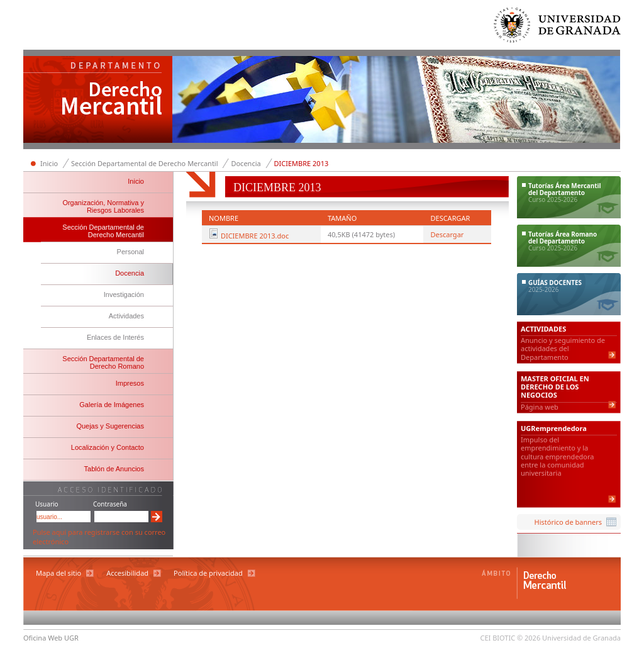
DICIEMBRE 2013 (302, 163)
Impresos (130, 383)
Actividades (126, 316)
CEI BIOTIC (498, 638)
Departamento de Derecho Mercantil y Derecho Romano (98, 101)
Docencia (246, 163)
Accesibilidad (127, 573)
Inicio (49, 163)
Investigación (124, 294)
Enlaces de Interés (115, 337)
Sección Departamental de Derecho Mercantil (145, 163)
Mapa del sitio (58, 573)
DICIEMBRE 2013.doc (255, 236)
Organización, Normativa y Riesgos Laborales (103, 206)
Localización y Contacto (108, 447)
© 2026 (529, 638)
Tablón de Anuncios (114, 469)
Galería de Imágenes (112, 405)
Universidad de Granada (558, 28)
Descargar (447, 234)
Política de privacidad (208, 573)
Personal (130, 252)
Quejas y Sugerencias (110, 426)
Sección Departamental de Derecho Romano (103, 362)
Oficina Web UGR (51, 638)
